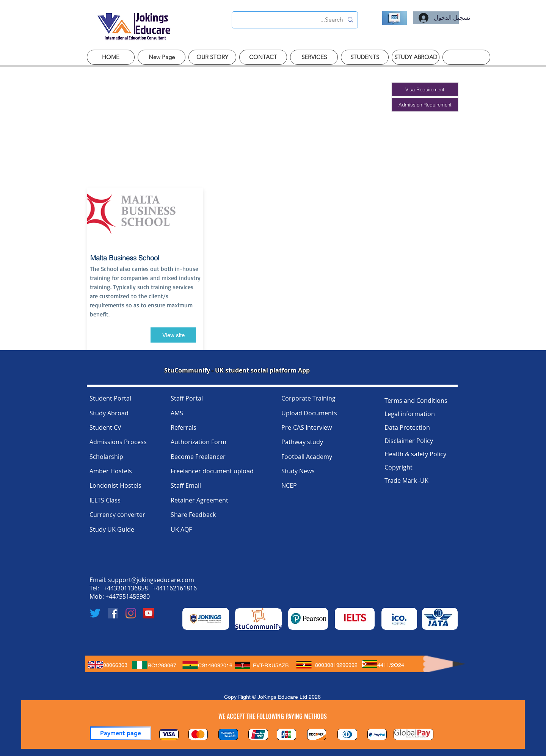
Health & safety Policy (415, 454)
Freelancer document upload (212, 471)
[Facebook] (113, 613)
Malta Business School (125, 258)
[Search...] (296, 20)
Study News (298, 471)
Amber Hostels (111, 471)
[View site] (173, 335)
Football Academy (307, 457)
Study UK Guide (112, 529)
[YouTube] (149, 613)
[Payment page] (121, 733)
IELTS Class (105, 500)
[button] (425, 89)
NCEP (289, 485)
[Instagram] (131, 613)
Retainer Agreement (199, 500)
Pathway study (302, 442)
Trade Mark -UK (406, 481)
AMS (177, 413)
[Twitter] (95, 613)
